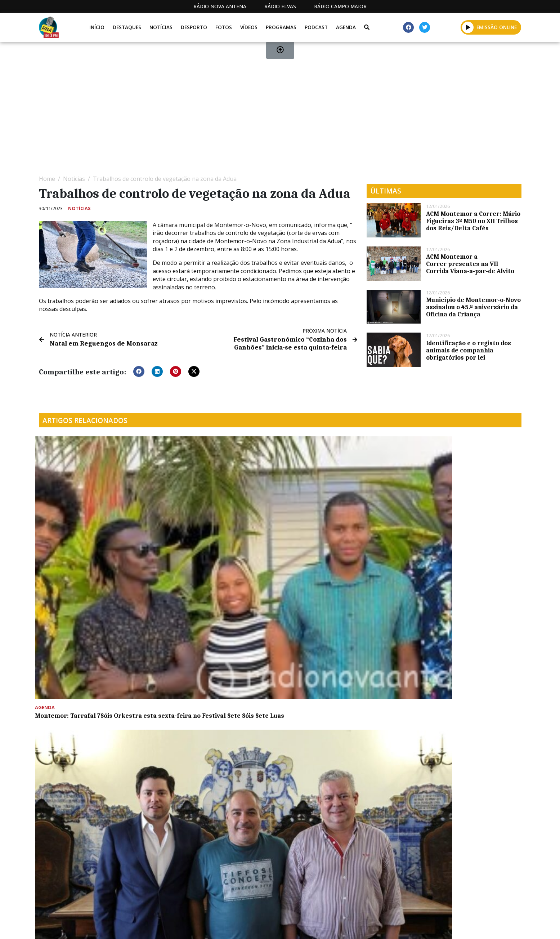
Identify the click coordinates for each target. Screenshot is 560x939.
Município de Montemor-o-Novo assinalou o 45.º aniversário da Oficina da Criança (473, 307)
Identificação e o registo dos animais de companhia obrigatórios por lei (469, 350)
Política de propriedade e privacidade (469, 925)
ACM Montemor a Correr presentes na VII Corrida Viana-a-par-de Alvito (470, 264)
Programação (338, 925)
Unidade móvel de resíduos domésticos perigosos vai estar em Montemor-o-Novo (91, 646)
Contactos (387, 925)
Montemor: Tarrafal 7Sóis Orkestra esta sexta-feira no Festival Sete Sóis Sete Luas (94, 530)
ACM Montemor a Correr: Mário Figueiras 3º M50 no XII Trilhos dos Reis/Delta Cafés (473, 221)
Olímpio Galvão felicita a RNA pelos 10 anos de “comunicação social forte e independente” (341, 530)
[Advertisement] (255, 107)
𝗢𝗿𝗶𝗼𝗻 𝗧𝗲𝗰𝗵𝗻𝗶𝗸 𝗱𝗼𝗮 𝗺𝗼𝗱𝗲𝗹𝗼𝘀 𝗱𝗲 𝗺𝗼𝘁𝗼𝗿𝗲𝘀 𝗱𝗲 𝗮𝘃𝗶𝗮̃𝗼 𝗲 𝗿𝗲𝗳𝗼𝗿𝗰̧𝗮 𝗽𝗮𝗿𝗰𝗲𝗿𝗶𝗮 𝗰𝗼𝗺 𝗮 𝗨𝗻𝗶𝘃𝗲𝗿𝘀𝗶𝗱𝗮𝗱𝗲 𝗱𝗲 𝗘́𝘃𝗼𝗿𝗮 (218, 649)
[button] (139, 370)
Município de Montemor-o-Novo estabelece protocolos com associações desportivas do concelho (217, 530)
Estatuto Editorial (278, 925)
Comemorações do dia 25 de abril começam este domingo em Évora (458, 527)
